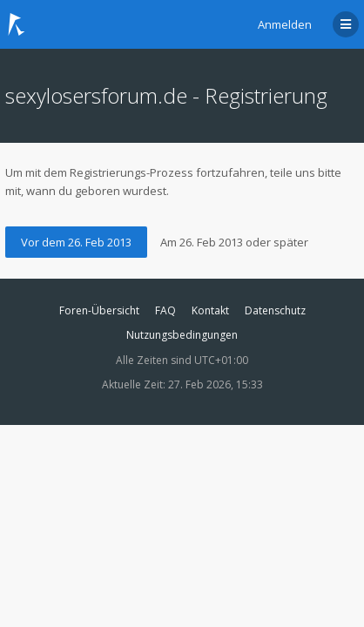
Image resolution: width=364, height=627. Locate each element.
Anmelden (285, 24)
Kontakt (210, 310)
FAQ (165, 310)
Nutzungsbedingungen (182, 335)
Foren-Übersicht (99, 310)
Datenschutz (275, 310)
